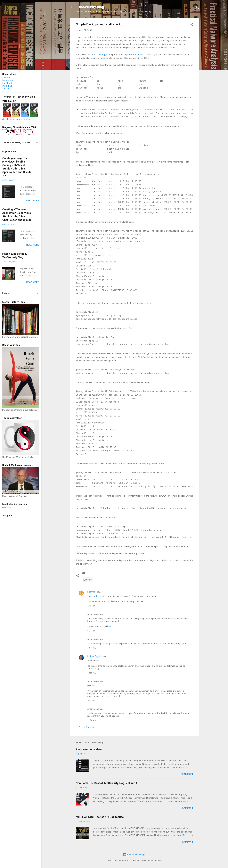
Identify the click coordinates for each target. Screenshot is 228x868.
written (96, 596)
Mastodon (7, 80)
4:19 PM (91, 606)
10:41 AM (92, 648)
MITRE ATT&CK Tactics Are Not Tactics (100, 817)
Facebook (7, 83)
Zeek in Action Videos (89, 749)
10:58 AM (92, 673)
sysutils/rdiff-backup (135, 55)
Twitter (6, 89)
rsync (160, 41)
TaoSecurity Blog (90, 7)
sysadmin (87, 580)
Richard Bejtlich (95, 656)
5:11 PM (91, 701)
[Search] (198, 8)
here (109, 626)
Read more (187, 774)
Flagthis (91, 592)
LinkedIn (7, 78)
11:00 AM (92, 720)
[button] (192, 25)
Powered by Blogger (135, 855)
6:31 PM (91, 631)
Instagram (7, 86)
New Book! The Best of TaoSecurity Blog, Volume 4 (106, 783)
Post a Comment (87, 727)
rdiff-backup (100, 55)
